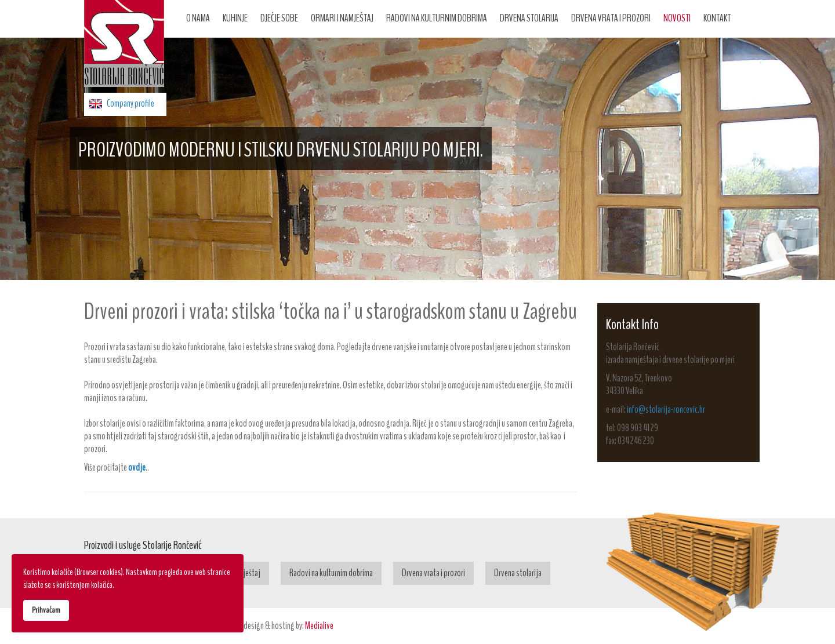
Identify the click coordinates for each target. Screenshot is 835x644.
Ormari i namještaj (342, 18)
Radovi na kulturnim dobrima (437, 18)
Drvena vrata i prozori (611, 18)
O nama (198, 18)
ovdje (137, 467)
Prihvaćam (46, 610)
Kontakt (717, 18)
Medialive (319, 626)
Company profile (130, 103)
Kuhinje (235, 18)
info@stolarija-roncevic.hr (666, 410)
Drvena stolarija (529, 18)
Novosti (677, 18)
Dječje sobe (279, 18)
